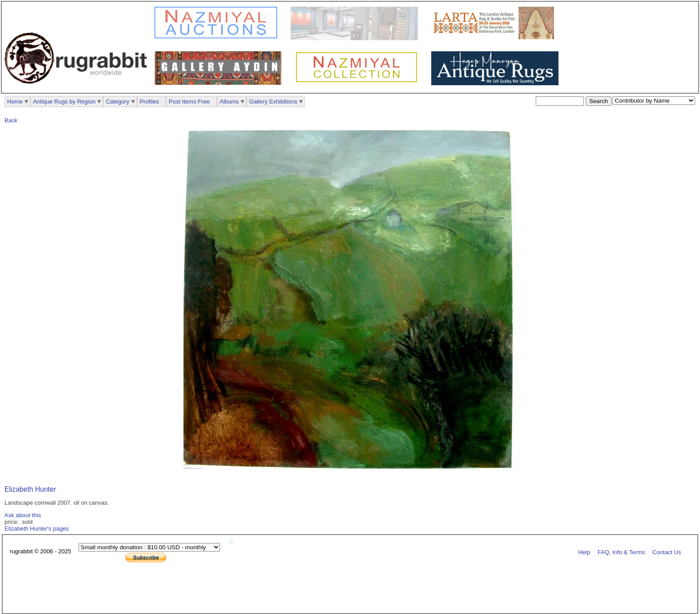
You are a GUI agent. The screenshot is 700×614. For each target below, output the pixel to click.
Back (11, 120)
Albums (229, 102)
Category (118, 102)
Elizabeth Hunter (30, 489)
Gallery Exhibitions (273, 102)
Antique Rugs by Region (64, 102)
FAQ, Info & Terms (621, 552)
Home (15, 102)
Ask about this (23, 515)
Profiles (149, 102)
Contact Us (667, 552)
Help (584, 552)
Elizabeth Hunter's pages (37, 529)
